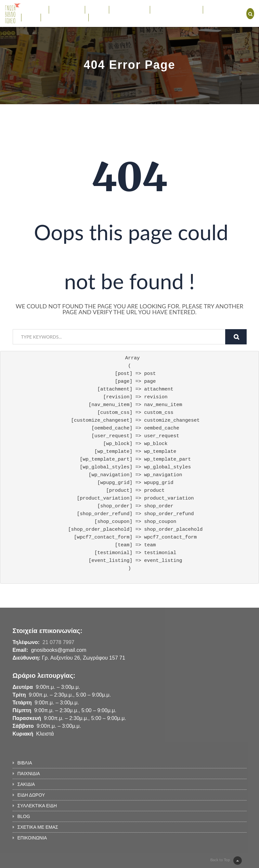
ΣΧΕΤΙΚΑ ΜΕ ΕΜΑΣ (65, 17)
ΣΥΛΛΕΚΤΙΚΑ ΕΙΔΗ (176, 9)
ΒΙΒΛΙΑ (35, 9)
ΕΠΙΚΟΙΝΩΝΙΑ (107, 17)
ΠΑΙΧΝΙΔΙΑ (67, 9)
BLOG (31, 17)
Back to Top (226, 861)
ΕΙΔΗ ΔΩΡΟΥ (129, 9)
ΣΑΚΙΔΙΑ (97, 9)
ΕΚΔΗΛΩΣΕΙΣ (221, 9)
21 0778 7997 (58, 642)
